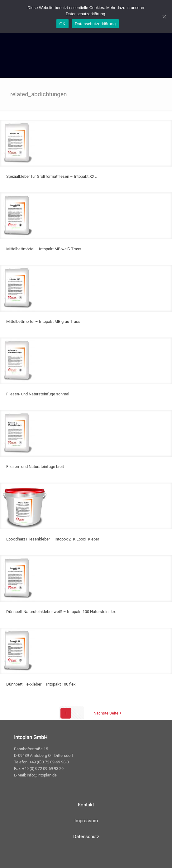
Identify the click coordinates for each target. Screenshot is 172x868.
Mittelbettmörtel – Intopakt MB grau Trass (43, 321)
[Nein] (164, 17)
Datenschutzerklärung (95, 24)
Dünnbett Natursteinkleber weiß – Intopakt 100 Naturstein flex (61, 612)
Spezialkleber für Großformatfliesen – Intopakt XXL (51, 176)
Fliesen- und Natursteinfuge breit (35, 467)
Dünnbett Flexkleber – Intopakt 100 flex (41, 684)
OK (62, 24)
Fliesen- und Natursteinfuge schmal (38, 394)
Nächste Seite (108, 713)
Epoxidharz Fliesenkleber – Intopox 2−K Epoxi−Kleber (53, 539)
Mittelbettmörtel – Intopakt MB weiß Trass (44, 249)
